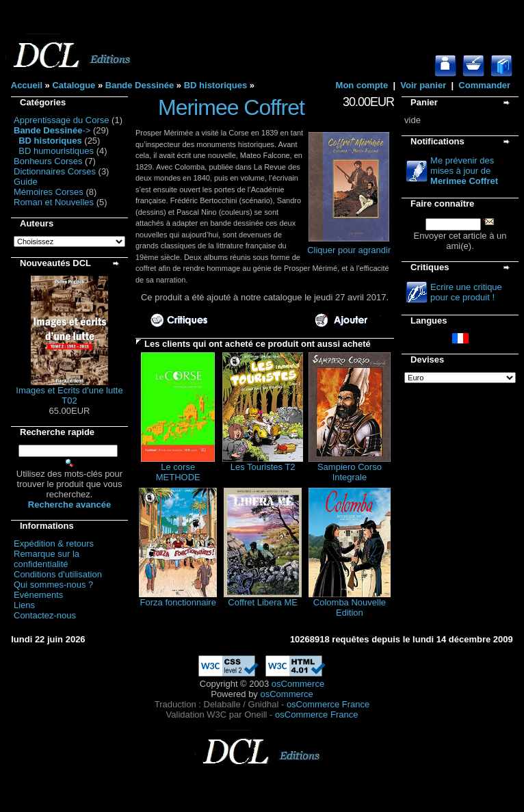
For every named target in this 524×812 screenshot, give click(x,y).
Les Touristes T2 (263, 467)
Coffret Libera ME (263, 602)
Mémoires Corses (49, 192)
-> (52, 130)
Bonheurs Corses (48, 161)
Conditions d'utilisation (58, 574)
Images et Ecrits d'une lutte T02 (69, 395)
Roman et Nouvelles (54, 202)
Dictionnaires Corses (55, 171)
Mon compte (362, 85)
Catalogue (74, 85)
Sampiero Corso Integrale (350, 472)
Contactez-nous (45, 615)
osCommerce (298, 684)
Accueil (27, 85)
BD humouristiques (56, 151)
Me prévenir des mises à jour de (464, 171)
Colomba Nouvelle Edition (350, 607)
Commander (484, 85)
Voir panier (423, 85)
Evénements (38, 595)
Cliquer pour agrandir (349, 246)
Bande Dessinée (140, 85)
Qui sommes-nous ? (53, 585)
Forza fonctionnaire (178, 602)
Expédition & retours (54, 543)
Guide (26, 182)
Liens (24, 605)
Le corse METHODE (178, 472)
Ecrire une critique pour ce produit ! (466, 292)
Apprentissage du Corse (61, 120)
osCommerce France (328, 704)
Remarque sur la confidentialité (47, 559)
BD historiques (215, 85)
